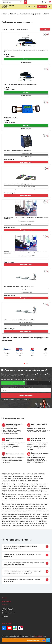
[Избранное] (46, 2)
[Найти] (21, 2)
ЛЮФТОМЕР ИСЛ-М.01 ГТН (10, 118)
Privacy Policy (39, 636)
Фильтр (45, 29)
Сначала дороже (22, 29)
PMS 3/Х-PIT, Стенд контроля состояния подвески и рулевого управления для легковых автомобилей (26, 218)
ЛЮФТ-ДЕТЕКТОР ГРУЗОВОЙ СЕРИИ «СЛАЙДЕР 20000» (18, 184)
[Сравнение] (42, 2)
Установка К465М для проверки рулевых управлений (17, 151)
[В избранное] (48, 35)
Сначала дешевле (9, 29)
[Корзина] (49, 2)
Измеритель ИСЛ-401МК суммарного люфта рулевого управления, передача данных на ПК (26, 51)
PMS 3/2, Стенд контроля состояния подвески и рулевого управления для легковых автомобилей (25, 253)
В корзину (26, 59)
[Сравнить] (45, 35)
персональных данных (25, 400)
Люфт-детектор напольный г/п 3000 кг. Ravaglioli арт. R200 (19, 287)
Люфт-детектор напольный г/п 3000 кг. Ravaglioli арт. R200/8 (19, 320)
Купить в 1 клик (26, 62)
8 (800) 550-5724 (7, 610)
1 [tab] (25, 363)
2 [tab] (27, 363)
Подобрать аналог (26, 162)
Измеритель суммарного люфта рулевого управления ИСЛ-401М (20, 84)
